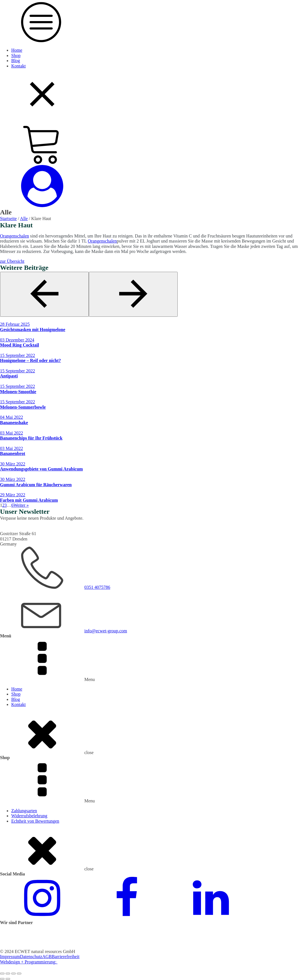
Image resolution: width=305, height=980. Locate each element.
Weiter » (21, 505)
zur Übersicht (12, 261)
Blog (16, 61)
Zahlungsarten (24, 811)
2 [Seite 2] (3, 505)
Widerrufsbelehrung (29, 816)
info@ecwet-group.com (106, 631)
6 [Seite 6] (12, 505)
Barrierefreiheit (66, 957)
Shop (16, 56)
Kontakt (19, 66)
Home (17, 50)
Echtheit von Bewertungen (35, 821)
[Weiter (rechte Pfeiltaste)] (8, 979)
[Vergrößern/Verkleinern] (2, 974)
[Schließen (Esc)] (19, 974)
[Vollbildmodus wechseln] (8, 974)
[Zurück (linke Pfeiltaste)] (2, 979)
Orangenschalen (14, 236)
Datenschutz (31, 957)
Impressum (10, 957)
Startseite (8, 219)
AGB (47, 957)
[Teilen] (13, 974)
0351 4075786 (97, 587)
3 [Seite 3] (6, 505)
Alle (24, 219)
